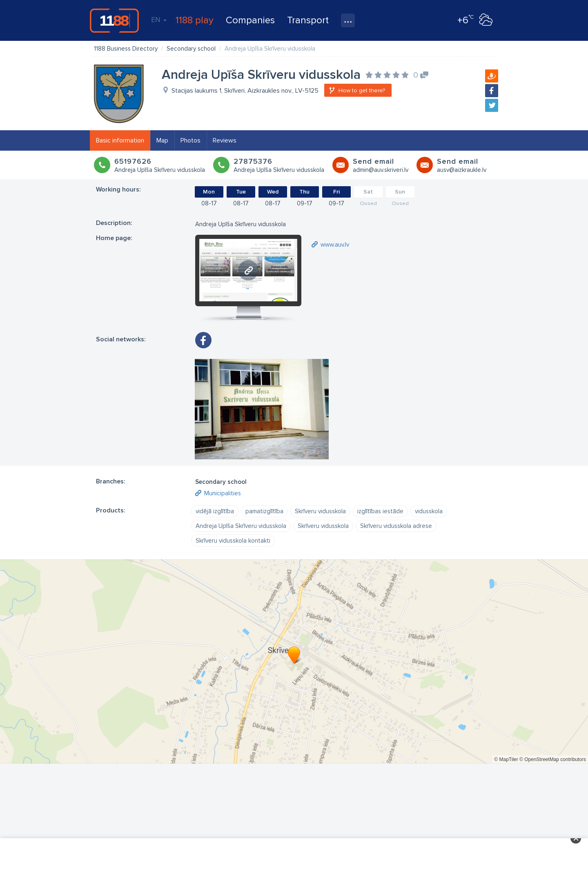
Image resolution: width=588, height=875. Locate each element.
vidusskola (429, 511)
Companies (250, 20)
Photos (190, 140)
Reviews (225, 140)
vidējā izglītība (215, 511)
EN (159, 20)
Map (162, 140)
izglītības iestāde (380, 511)
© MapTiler (506, 759)
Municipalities (223, 493)
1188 (114, 20)
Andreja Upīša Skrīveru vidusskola (241, 526)
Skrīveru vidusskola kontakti (233, 541)
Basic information (120, 140)
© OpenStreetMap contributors (553, 759)
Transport (308, 20)
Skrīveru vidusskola (320, 511)
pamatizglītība (264, 511)
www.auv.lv (335, 245)
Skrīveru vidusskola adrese (396, 526)
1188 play (195, 20)
